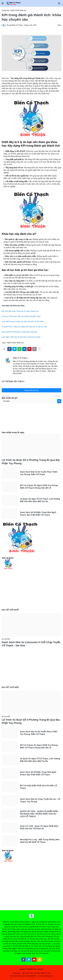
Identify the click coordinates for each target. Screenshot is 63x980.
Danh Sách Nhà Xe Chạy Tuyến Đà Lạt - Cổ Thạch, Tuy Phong (40, 800)
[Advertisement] (31, 419)
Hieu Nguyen (38, 969)
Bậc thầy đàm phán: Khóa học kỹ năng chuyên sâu (20, 311)
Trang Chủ (16, 973)
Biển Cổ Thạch (20, 358)
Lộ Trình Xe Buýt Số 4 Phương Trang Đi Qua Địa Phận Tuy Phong (31, 462)
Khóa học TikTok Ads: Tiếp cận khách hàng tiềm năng (21, 316)
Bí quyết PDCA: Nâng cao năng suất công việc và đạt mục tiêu (24, 327)
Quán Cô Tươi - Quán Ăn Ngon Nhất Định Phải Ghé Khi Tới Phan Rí (39, 827)
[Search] (59, 401)
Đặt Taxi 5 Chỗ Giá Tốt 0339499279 (23, 976)
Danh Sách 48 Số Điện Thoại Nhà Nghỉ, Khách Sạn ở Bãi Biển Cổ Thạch (38, 514)
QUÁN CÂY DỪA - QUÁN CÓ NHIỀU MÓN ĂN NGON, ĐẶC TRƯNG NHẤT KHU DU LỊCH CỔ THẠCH (39, 814)
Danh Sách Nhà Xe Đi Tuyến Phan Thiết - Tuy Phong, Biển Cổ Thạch (39, 473)
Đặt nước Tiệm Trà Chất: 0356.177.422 (36, 973)
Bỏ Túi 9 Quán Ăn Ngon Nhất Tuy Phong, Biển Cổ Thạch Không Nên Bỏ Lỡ (39, 487)
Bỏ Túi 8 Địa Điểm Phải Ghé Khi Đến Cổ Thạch (39, 787)
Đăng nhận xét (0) (31, 390)
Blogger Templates (27, 969)
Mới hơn (6, 396)
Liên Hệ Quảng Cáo (46, 976)
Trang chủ (5, 10)
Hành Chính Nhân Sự (18, 10)
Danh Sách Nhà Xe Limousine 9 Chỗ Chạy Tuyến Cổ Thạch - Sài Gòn (31, 644)
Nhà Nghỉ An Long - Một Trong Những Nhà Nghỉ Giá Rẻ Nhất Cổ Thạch (40, 841)
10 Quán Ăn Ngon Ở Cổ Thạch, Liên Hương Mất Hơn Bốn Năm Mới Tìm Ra (40, 500)
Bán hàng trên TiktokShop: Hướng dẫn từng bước (20, 332)
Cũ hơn (57, 396)
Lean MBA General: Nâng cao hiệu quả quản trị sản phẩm (23, 321)
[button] (3, 3)
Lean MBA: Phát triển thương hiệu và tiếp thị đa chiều (21, 337)
